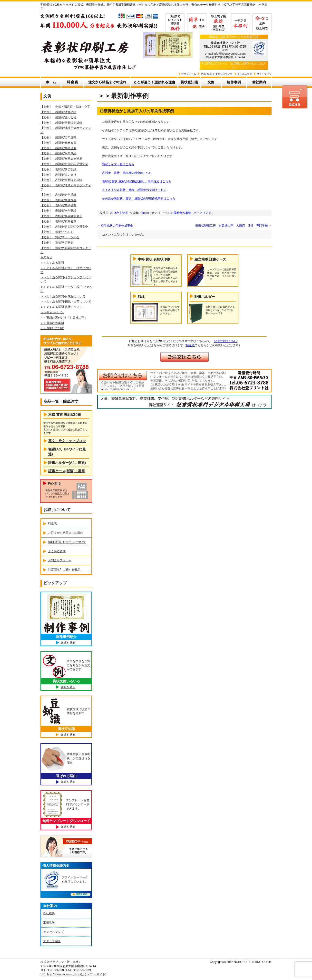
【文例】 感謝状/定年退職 (58, 137)
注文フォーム (189, 74)
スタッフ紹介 (52, 941)
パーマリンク (202, 213)
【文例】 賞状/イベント (57, 232)
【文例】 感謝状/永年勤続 (58, 153)
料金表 (190, 345)
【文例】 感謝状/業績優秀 (58, 148)
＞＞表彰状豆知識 (52, 328)
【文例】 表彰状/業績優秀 (58, 205)
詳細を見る (68, 643)
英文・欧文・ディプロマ (67, 441)
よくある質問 (245, 74)
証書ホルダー (205, 297)
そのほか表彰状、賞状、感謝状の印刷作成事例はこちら (139, 198)
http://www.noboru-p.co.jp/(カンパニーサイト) (77, 974)
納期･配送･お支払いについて (217, 74)
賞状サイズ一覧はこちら (118, 164)
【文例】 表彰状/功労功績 (58, 169)
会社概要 (49, 913)
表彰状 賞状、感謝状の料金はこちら (127, 173)
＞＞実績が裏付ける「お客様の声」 (64, 318)
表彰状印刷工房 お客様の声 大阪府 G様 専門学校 (233, 226)
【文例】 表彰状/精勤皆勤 (58, 221)
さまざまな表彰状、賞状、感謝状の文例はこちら (134, 190)
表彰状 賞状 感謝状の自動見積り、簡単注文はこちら (137, 181)
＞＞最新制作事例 (179, 213)
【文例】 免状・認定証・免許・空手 (65, 107)
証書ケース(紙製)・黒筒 (67, 471)
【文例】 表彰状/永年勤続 (58, 211)
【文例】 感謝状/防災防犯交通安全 (64, 164)
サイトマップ (264, 74)
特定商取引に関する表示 (64, 570)
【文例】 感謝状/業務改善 (58, 143)
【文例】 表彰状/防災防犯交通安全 (64, 227)
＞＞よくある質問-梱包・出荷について (66, 302)
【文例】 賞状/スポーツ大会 (60, 237)
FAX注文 (55, 484)
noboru (144, 213)
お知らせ (46, 257)
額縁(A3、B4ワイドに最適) (67, 452)
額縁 (141, 297)
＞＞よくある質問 (52, 263)
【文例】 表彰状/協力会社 (58, 175)
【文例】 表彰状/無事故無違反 (61, 216)
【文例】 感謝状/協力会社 (58, 117)
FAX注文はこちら (225, 341)
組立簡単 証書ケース (210, 259)
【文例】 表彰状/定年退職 (58, 195)
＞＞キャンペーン (52, 312)
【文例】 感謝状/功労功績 (58, 112)
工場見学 (49, 923)
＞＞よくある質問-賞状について (61, 307)
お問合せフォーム (216, 63)
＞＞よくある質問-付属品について (63, 296)
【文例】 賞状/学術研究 (57, 243)
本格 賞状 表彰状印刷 (154, 259)
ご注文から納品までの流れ (66, 533)
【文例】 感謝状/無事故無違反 (61, 159)
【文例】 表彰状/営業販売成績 (61, 180)
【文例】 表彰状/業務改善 (58, 200)
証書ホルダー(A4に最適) (67, 463)
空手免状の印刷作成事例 (115, 226)
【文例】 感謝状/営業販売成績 (61, 123)
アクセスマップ (53, 932)
